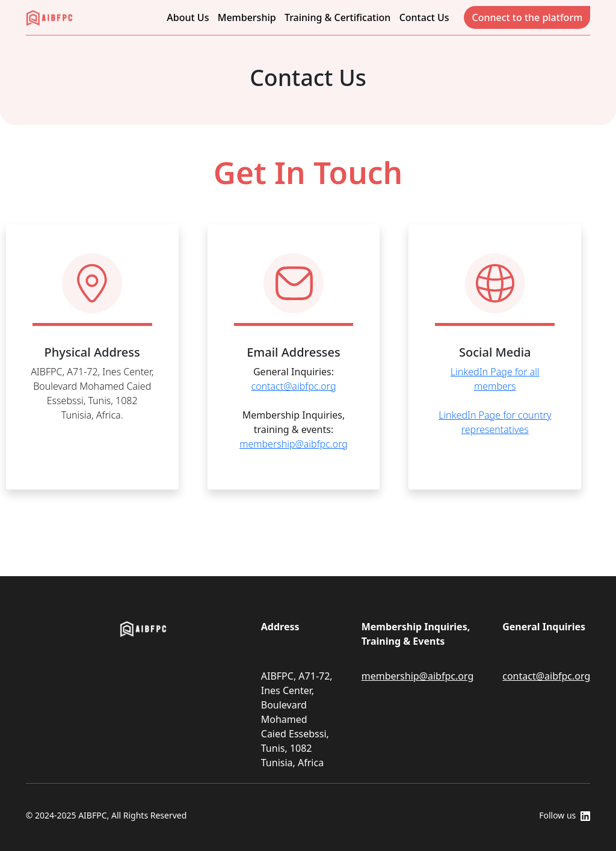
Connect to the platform (527, 17)
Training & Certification (337, 17)
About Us (188, 17)
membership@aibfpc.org (294, 444)
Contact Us (424, 17)
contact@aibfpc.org (294, 386)
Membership (247, 17)
